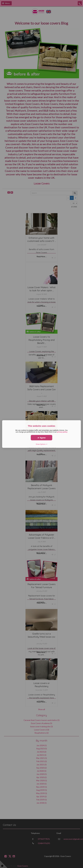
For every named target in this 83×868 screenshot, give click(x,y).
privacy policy (62, 432)
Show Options (42, 444)
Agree (41, 438)
